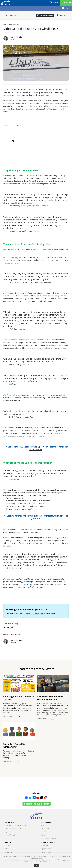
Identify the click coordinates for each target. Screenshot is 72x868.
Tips (18, 716)
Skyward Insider (46, 852)
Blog (7, 15)
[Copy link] (12, 628)
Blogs (43, 825)
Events (43, 835)
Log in (55, 2)
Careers (7, 846)
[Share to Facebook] (5, 628)
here (40, 860)
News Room (45, 829)
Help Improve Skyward (48, 838)
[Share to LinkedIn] (8, 628)
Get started (66, 3)
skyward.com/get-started (34, 613)
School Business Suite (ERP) (14, 829)
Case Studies (45, 832)
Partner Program (10, 835)
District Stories (15, 15)
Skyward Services (10, 832)
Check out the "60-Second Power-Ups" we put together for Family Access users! (37, 448)
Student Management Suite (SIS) (15, 825)
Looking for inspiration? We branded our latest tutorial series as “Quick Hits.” (37, 517)
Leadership (8, 852)
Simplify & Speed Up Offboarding (14, 745)
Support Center (46, 849)
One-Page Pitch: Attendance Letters (19, 698)
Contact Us (44, 846)
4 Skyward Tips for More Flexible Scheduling (50, 698)
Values (7, 849)
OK (36, 865)
